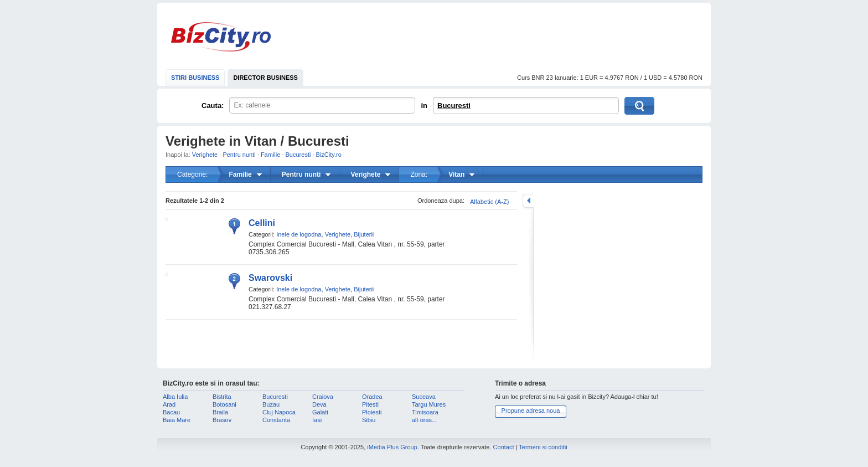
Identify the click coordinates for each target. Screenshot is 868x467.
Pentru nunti (239, 155)
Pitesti (370, 404)
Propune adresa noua (531, 410)
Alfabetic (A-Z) (489, 202)
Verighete (205, 155)
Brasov (222, 420)
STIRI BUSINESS (195, 78)
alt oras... (424, 420)
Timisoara (425, 412)
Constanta (276, 420)
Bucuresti (454, 106)
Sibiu (369, 420)
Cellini (262, 223)
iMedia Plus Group (392, 447)
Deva (319, 404)
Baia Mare (177, 420)
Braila (220, 412)
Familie (270, 155)
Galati (320, 412)
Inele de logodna (299, 234)
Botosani (224, 404)
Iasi (317, 420)
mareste (528, 201)
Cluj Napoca (279, 412)
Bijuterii (364, 234)
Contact (504, 447)
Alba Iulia (175, 397)
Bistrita (222, 397)
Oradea (372, 397)
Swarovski (270, 278)
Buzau (271, 404)
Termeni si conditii (543, 447)
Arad (169, 404)
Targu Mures (429, 404)
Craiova (323, 397)
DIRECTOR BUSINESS (265, 78)
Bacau (171, 412)
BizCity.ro (221, 37)
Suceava (424, 397)
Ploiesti (372, 412)
